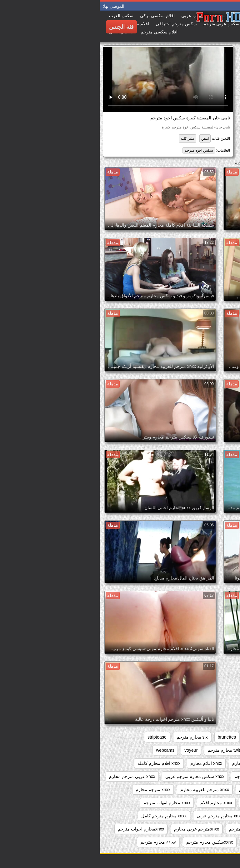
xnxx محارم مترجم (171, 816)
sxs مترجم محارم (214, 750)
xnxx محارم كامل (214, 816)
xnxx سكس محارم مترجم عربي (95, 776)
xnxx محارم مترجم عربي (120, 816)
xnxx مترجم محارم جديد (208, 803)
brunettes (127, 737)
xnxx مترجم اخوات (213, 790)
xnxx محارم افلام (117, 803)
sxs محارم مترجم (172, 750)
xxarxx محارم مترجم (163, 842)
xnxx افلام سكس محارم (208, 763)
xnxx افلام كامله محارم (154, 763)
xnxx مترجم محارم (53, 790)
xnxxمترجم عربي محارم (97, 829)
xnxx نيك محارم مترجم (150, 829)
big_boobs (156, 737)
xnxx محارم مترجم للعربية (206, 829)
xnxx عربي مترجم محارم (32, 776)
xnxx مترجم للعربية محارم (105, 790)
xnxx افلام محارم (107, 763)
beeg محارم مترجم (194, 737)
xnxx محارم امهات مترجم (67, 803)
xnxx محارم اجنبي (159, 803)
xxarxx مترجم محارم (211, 842)
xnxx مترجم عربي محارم (162, 790)
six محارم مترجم (92, 737)
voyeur (91, 750)
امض (105, 138)
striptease (57, 737)
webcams (65, 750)
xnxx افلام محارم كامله (59, 763)
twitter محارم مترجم (127, 750)
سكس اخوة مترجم (99, 150)
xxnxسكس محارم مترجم (110, 842)
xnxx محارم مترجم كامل (64, 816)
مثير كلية (88, 138)
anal (226, 737)
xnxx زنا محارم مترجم (155, 776)
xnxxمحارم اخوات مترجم (41, 829)
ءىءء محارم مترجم (59, 842)
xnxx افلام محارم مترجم (208, 776)
